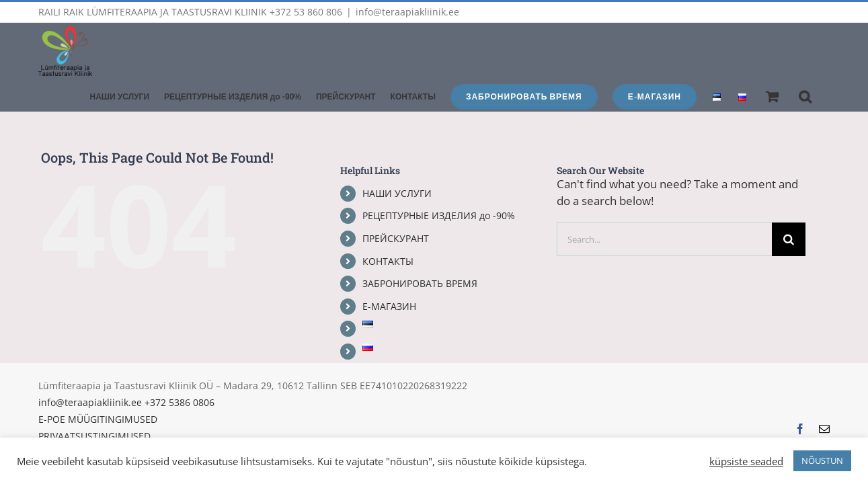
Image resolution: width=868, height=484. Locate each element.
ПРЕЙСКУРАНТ (396, 206)
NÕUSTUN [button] (822, 460)
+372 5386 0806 (180, 370)
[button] (820, 39)
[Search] (789, 207)
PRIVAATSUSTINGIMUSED (94, 404)
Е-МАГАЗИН (389, 274)
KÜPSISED (60, 420)
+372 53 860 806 (306, 12)
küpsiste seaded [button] (746, 461)
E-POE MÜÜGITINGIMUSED (98, 387)
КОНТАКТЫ (388, 229)
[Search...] (664, 207)
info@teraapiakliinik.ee (407, 12)
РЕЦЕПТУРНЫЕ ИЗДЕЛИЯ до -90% (439, 183)
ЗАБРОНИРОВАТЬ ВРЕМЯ (420, 251)
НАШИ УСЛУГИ (397, 161)
